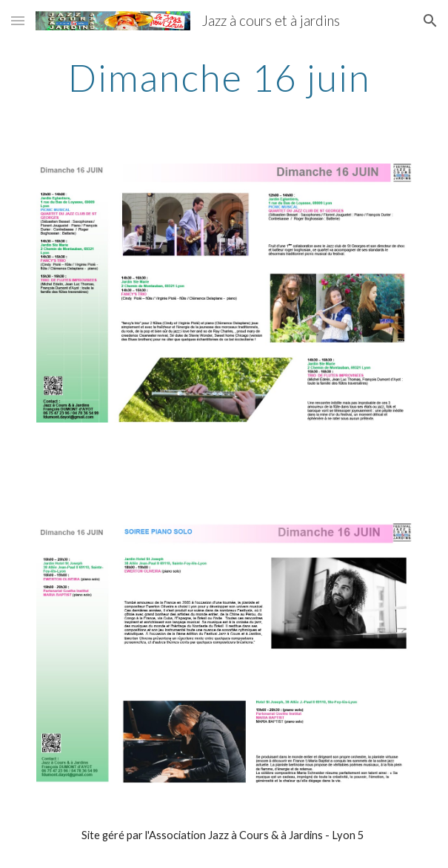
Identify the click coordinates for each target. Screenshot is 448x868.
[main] (224, 78)
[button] (18, 20)
